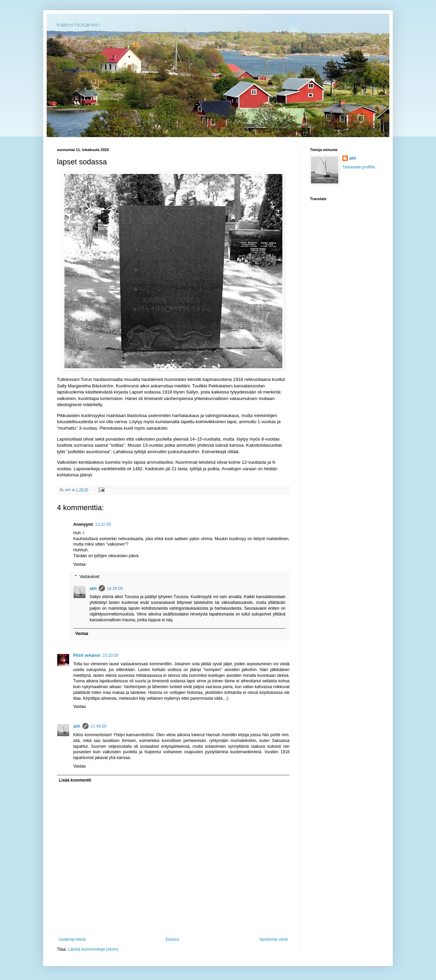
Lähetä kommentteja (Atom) (93, 949)
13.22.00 (103, 524)
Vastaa (79, 564)
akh (93, 589)
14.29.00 (115, 589)
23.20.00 (111, 655)
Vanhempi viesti (274, 939)
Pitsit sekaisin (87, 655)
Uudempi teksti (72, 939)
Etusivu (173, 939)
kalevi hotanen (78, 24)
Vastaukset (89, 577)
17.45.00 (99, 726)
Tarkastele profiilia (359, 167)
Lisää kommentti (75, 780)
